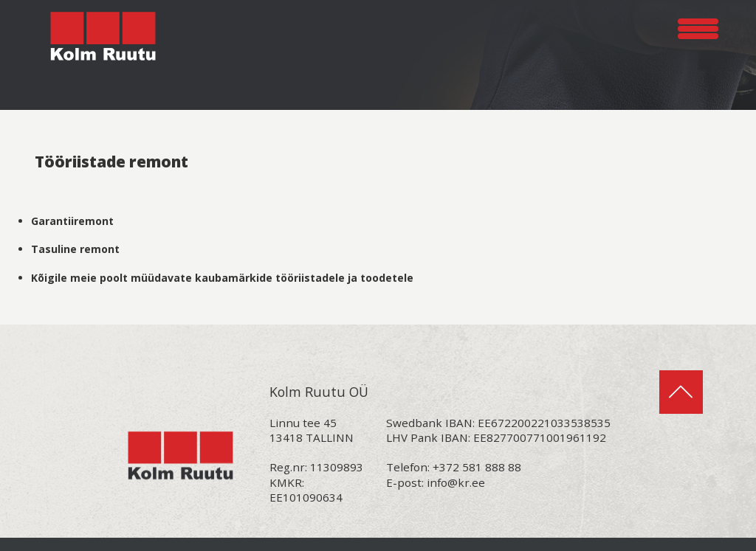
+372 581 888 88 (477, 467)
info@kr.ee (456, 482)
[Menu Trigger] (698, 26)
